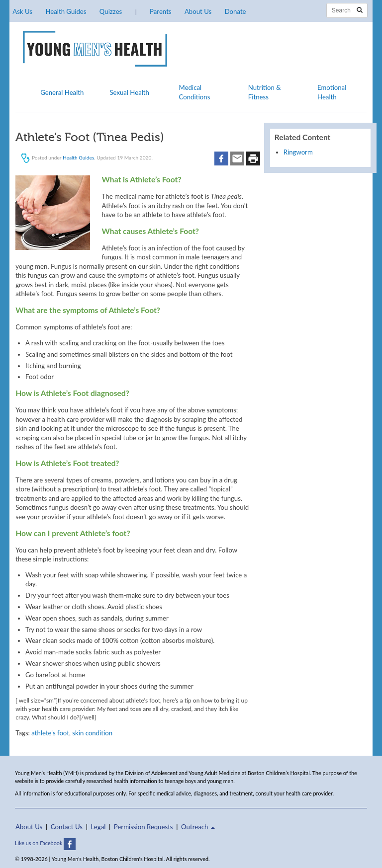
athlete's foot (50, 733)
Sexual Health (129, 92)
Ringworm (298, 152)
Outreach (198, 827)
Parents (160, 11)
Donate (236, 11)
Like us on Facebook (45, 843)
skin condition (92, 733)
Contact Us (67, 827)
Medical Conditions (195, 92)
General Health (62, 92)
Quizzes (111, 11)
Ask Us (22, 11)
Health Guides (66, 11)
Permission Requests (143, 827)
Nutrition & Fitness (265, 92)
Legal (98, 827)
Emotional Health (332, 92)
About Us (198, 11)
